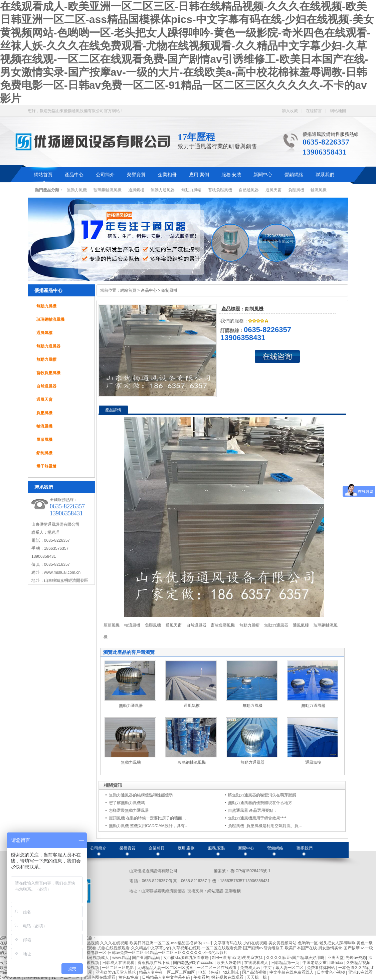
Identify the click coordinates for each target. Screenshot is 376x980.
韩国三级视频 (87, 968)
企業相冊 (167, 175)
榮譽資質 (136, 175)
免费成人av (251, 968)
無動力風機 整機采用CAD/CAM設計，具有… (149, 826)
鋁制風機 (44, 453)
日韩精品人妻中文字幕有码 (166, 977)
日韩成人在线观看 (119, 963)
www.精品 (121, 958)
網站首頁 (43, 175)
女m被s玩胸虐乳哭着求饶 (186, 958)
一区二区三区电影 (118, 968)
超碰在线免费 (37, 977)
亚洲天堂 (336, 958)
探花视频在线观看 (228, 977)
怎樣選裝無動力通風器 (129, 810)
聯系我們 (325, 175)
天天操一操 (257, 977)
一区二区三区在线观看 (217, 968)
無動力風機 (77, 190)
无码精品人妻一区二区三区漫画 (166, 968)
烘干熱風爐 (46, 466)
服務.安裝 (231, 175)
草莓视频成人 (97, 958)
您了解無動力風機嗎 (127, 803)
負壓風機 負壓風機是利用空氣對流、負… (265, 826)
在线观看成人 (257, 963)
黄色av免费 (129, 977)
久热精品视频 (359, 963)
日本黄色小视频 (331, 972)
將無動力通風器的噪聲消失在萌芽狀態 (262, 795)
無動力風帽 (191, 190)
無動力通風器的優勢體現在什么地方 (260, 803)
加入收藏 (290, 111)
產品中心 (74, 175)
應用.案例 (199, 175)
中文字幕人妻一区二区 (284, 968)
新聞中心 (263, 175)
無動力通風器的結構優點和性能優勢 (141, 795)
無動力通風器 (163, 190)
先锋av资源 (356, 958)
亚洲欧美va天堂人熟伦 (116, 972)
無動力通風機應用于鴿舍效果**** (257, 818)
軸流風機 (319, 190)
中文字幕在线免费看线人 (292, 972)
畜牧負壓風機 (220, 190)
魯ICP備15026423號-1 (250, 871)
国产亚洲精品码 (146, 958)
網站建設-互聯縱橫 (224, 891)
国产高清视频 (255, 972)
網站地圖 (338, 111)
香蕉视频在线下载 (154, 963)
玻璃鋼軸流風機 (108, 190)
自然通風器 (249, 190)
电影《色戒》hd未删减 (219, 972)
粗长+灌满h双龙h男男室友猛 (238, 958)
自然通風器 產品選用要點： (253, 810)
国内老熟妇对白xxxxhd (194, 963)
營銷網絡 (294, 175)
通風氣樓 (136, 190)
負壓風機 (296, 190)
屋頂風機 (44, 440)
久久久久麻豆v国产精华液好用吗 (296, 958)
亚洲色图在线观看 (100, 977)
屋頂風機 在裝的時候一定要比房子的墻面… (147, 818)
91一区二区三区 (66, 977)
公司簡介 (105, 175)
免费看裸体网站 (321, 968)
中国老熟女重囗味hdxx (323, 963)
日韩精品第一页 (286, 963)
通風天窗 (273, 190)
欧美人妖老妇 (229, 963)
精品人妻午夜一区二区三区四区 (167, 972)
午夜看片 (201, 977)
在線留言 (314, 111)
